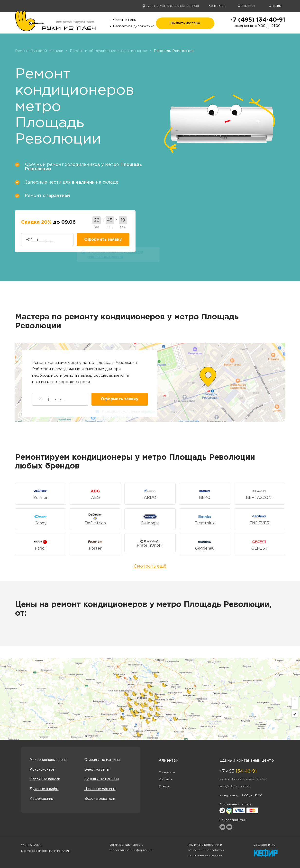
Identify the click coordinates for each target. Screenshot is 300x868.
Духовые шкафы (44, 789)
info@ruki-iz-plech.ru (235, 786)
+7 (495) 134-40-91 (257, 20)
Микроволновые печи (48, 760)
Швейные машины (100, 789)
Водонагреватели (100, 799)
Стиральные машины (102, 760)
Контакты (216, 6)
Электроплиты (97, 770)
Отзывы (275, 6)
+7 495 (238, 771)
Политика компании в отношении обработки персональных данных (206, 850)
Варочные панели (45, 779)
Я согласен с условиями (115, 255)
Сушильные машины (102, 779)
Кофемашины (42, 799)
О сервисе (246, 6)
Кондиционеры (42, 770)
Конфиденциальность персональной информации (131, 847)
